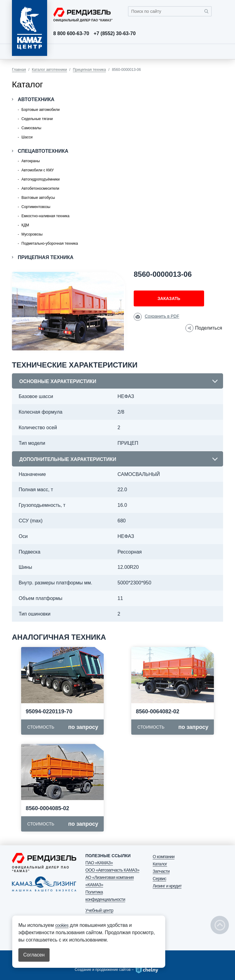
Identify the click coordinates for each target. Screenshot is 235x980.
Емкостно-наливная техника (45, 216)
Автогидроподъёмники (41, 179)
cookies (62, 925)
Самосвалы (31, 128)
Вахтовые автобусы (38, 198)
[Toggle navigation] (217, 51)
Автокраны (31, 161)
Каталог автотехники (49, 70)
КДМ (25, 225)
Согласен (34, 955)
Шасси (27, 137)
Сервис (159, 879)
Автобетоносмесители (40, 188)
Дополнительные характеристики (68, 459)
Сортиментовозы (36, 207)
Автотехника (36, 99)
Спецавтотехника (43, 151)
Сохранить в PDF (162, 316)
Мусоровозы (32, 234)
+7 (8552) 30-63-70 (115, 34)
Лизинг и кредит (167, 886)
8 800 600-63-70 (71, 34)
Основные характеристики (58, 381)
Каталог (160, 864)
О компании (164, 857)
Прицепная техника (89, 70)
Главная (19, 70)
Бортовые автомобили (41, 110)
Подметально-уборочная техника (50, 243)
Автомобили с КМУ (38, 170)
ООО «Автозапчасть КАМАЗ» (112, 870)
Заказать (169, 298)
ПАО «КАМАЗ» (99, 863)
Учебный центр (99, 910)
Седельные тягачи (37, 119)
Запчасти (161, 871)
